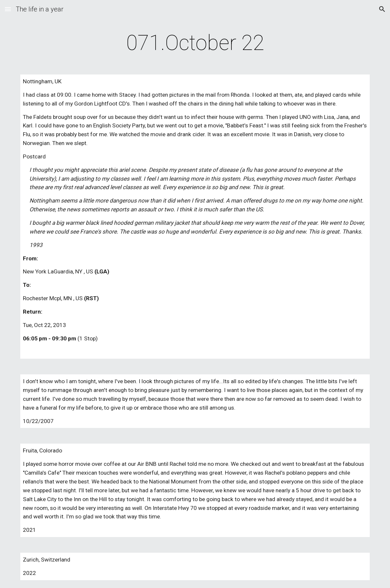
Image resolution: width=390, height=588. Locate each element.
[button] (8, 9)
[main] (195, 43)
